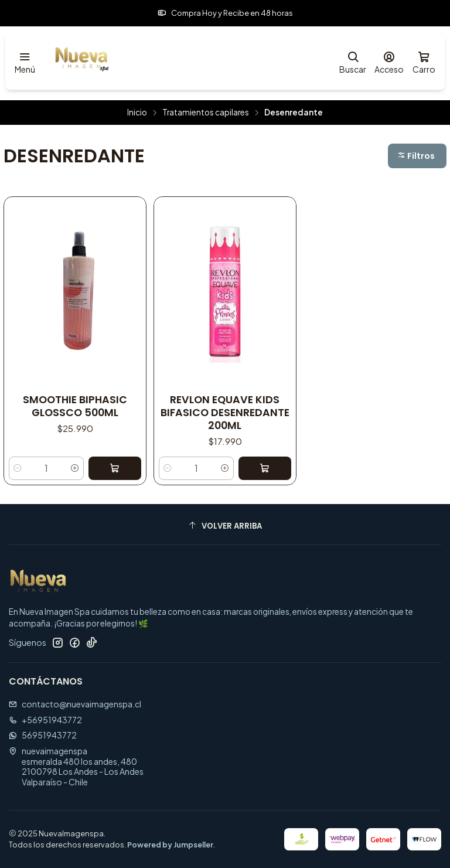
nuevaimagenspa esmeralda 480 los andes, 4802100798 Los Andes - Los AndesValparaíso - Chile (76, 766)
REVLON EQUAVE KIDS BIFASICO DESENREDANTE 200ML (225, 413)
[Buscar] (353, 62)
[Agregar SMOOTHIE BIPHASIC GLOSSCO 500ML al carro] (115, 468)
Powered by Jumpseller (170, 845)
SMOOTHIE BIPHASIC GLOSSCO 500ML (75, 406)
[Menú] (25, 62)
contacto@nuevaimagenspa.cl (75, 704)
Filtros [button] (416, 156)
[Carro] (424, 62)
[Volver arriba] (225, 526)
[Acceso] (389, 62)
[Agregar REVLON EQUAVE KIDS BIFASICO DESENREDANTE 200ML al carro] (265, 468)
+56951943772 (45, 720)
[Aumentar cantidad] (75, 468)
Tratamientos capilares (206, 113)
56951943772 (43, 735)
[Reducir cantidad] (18, 468)
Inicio (137, 113)
